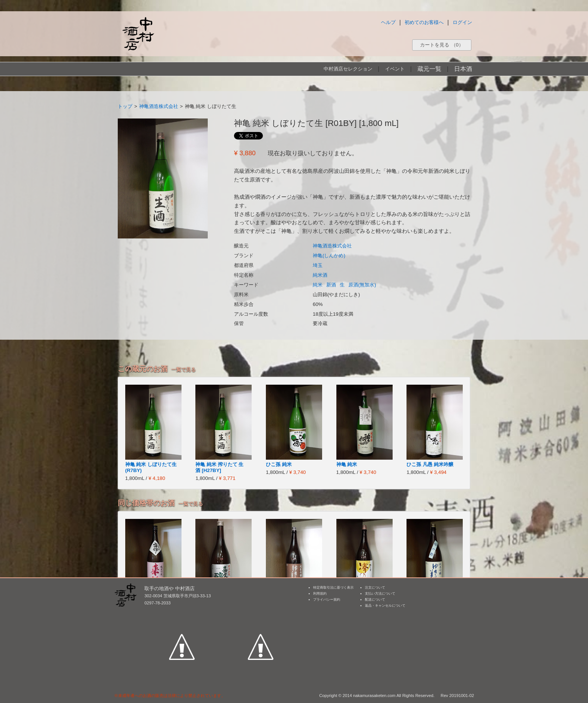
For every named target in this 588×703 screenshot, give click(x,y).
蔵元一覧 (429, 69)
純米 (318, 285)
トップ (125, 106)
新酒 (331, 285)
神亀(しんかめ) (329, 256)
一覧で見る (184, 369)
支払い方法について (380, 594)
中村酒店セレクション (348, 69)
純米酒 (320, 275)
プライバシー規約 (327, 600)
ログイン (462, 22)
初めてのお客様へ (424, 22)
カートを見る (442, 45)
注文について (375, 588)
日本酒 (463, 69)
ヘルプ (388, 22)
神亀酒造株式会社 (159, 106)
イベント (395, 69)
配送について (375, 600)
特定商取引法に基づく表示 (333, 588)
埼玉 (318, 265)
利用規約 (320, 594)
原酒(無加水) (362, 285)
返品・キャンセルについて (385, 606)
